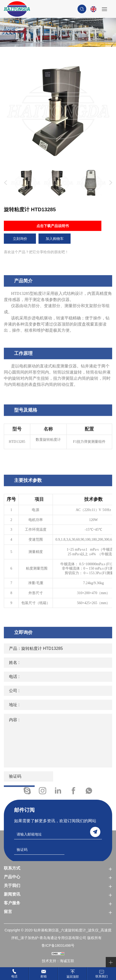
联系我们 (102, 976)
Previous (4, 183)
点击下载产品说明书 (53, 226)
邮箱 (44, 976)
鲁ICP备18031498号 (58, 945)
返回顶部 (73, 977)
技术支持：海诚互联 (58, 961)
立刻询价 (20, 239)
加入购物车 (55, 239)
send (95, 832)
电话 (14, 976)
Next (110, 183)
